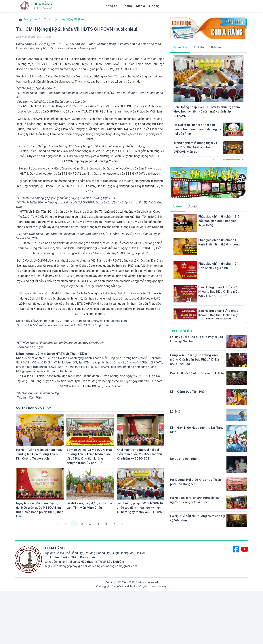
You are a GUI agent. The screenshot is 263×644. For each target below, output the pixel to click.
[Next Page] (114, 524)
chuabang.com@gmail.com (119, 566)
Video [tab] (178, 206)
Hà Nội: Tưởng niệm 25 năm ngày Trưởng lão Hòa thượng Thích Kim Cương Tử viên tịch (39, 454)
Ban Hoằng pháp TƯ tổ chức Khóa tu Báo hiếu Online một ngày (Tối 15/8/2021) (218, 291)
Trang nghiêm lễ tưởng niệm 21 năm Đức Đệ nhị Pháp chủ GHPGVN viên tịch (195, 147)
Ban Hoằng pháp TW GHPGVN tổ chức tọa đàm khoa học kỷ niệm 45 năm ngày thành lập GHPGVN (140, 508)
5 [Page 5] (106, 524)
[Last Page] (122, 524)
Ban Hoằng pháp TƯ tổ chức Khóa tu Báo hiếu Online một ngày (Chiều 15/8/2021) (218, 315)
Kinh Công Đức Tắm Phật (188, 392)
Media (141, 6)
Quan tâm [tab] (180, 47)
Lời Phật (176, 411)
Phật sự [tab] (216, 47)
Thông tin (111, 6)
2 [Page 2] (82, 524)
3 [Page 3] (90, 524)
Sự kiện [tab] (199, 47)
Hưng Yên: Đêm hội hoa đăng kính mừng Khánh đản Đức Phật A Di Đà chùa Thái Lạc (194, 359)
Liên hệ (154, 6)
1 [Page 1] (74, 524)
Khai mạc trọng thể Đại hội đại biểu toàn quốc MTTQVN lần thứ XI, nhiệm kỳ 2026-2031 (139, 454)
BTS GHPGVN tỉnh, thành (41, 119)
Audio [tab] (193, 206)
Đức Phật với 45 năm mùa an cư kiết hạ (197, 373)
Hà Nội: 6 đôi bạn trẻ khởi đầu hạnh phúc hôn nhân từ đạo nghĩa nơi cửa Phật (197, 129)
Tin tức (127, 6)
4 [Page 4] (98, 524)
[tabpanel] (208, 108)
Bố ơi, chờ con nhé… (185, 459)
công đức (33, 111)
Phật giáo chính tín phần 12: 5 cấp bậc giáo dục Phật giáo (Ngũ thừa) (219, 221)
